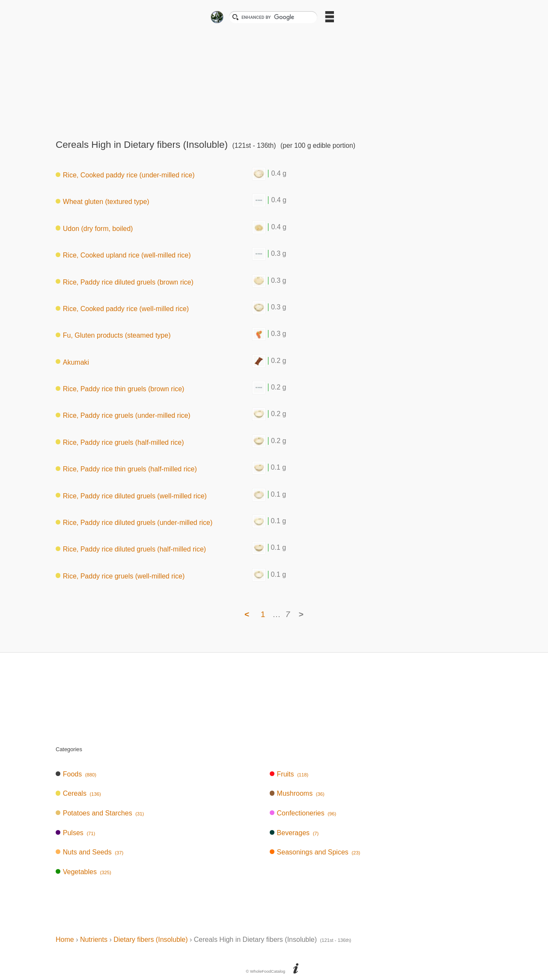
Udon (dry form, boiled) (94, 228)
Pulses (75, 833)
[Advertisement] (274, 79)
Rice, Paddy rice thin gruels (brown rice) (120, 389)
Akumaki (72, 362)
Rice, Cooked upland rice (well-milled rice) (123, 255)
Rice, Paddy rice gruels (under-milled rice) (123, 415)
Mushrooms (297, 793)
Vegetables (83, 872)
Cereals (78, 793)
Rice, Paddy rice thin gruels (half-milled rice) (126, 469)
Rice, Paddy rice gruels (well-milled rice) (120, 576)
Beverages (294, 833)
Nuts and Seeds (89, 852)
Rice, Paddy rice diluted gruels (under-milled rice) (134, 523)
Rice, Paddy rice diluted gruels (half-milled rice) (131, 549)
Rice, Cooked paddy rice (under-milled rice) (125, 175)
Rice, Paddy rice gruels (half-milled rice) (120, 442)
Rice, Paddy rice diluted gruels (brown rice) (125, 282)
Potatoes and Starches (100, 813)
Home (65, 940)
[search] (277, 17)
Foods (76, 774)
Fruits (289, 774)
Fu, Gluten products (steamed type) (113, 335)
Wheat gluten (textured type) (103, 202)
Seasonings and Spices (315, 852)
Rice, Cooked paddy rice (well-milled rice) (122, 309)
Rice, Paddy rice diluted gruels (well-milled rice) (131, 496)
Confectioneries (303, 813)
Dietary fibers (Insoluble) (150, 940)
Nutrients (94, 940)
